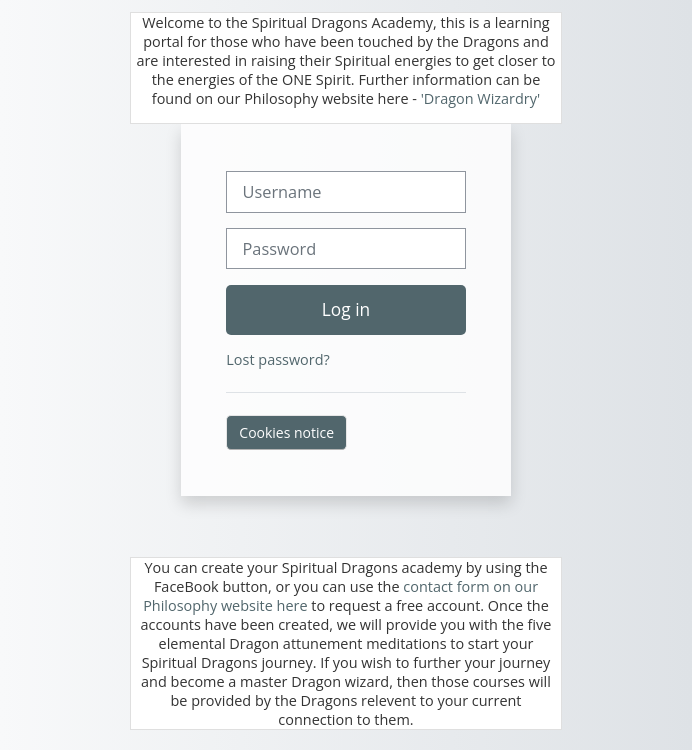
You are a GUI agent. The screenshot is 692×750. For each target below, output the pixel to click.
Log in (346, 309)
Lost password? (277, 359)
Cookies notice (286, 432)
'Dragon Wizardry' (481, 98)
